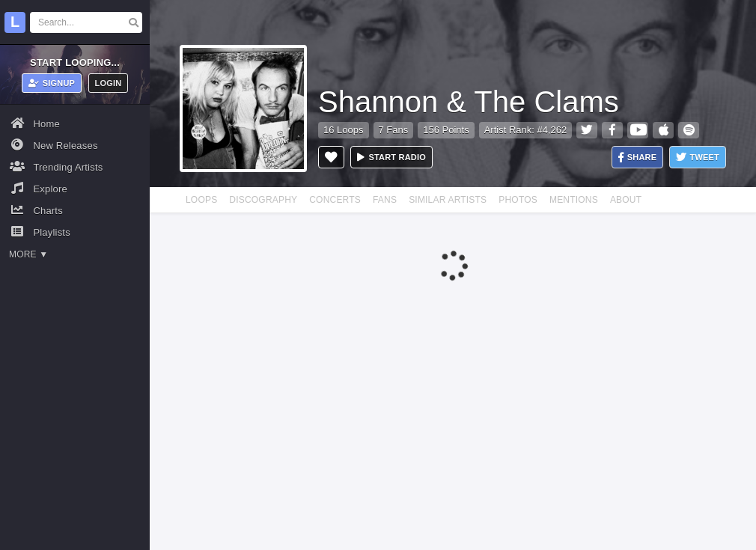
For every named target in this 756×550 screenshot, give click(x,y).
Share (638, 158)
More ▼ (28, 254)
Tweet (698, 158)
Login (109, 83)
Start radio (391, 157)
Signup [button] (52, 83)
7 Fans (394, 130)
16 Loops (344, 130)
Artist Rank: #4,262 (526, 130)
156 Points (446, 130)
